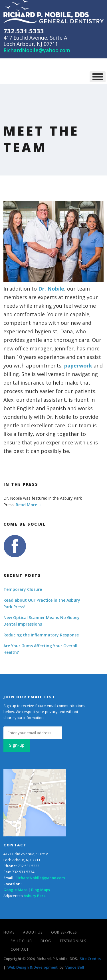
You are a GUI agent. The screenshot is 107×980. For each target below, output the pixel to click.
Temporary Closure (23, 589)
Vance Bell (75, 967)
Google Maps (15, 890)
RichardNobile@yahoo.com (37, 50)
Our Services (64, 932)
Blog (46, 941)
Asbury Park (35, 896)
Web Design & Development (33, 967)
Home (9, 932)
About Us (33, 932)
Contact (20, 949)
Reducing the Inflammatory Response (41, 635)
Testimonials (73, 941)
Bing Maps (41, 890)
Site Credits (90, 959)
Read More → (29, 505)
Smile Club (21, 941)
